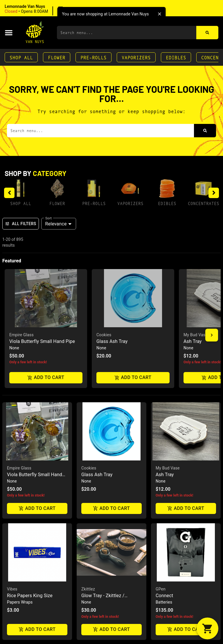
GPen (161, 447)
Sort (49, 218)
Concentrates (204, 203)
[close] (160, 14)
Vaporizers (136, 57)
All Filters (21, 224)
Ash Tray (165, 332)
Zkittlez (88, 447)
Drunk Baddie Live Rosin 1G (185, 574)
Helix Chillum (95, 574)
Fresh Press (167, 568)
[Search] (207, 33)
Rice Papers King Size (30, 453)
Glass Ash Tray (97, 332)
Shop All (21, 57)
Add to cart (37, 366)
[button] (42, 9)
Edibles (176, 57)
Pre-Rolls (93, 57)
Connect (164, 453)
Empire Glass (19, 325)
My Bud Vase (168, 325)
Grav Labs (90, 568)
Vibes (12, 447)
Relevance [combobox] (56, 224)
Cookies (89, 325)
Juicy (12, 568)
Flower (57, 57)
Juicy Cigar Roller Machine (35, 574)
